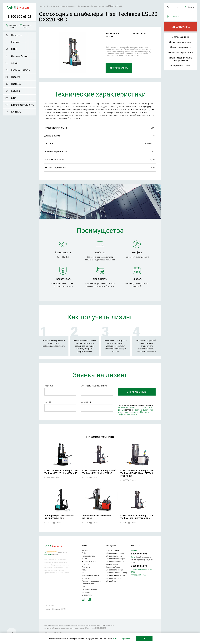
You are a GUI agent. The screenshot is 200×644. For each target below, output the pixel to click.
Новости (15, 77)
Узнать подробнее (121, 638)
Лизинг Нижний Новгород (117, 573)
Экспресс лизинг (181, 37)
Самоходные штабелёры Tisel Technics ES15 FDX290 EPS (137, 517)
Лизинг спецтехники (181, 47)
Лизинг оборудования (181, 42)
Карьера (15, 91)
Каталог (15, 42)
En (177, 7)
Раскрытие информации (91, 581)
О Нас (14, 49)
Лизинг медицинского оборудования (181, 59)
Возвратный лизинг (181, 66)
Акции (14, 63)
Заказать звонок (14, 26)
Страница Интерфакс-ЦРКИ (55, 609)
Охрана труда (87, 595)
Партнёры (16, 84)
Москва (175, 16)
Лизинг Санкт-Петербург (116, 575)
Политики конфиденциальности (133, 413)
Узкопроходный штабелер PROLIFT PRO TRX (59, 517)
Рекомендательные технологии (89, 591)
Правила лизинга (89, 584)
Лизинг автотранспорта (181, 53)
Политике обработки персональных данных (135, 411)
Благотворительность (22, 105)
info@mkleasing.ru (144, 557)
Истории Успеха (19, 56)
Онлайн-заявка (181, 27)
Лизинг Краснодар (114, 578)
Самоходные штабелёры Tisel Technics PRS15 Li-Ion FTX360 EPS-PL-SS (137, 473)
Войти (191, 7)
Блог (14, 98)
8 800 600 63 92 (20, 17)
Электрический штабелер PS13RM (97, 517)
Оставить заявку (28, 26)
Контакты (16, 112)
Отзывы (85, 587)
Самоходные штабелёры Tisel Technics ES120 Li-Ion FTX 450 (61, 472)
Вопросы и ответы (21, 70)
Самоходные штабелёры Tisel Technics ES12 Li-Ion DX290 (99, 472)
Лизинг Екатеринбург (115, 570)
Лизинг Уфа (111, 581)
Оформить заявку (119, 68)
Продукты (16, 35)
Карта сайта (49, 606)
